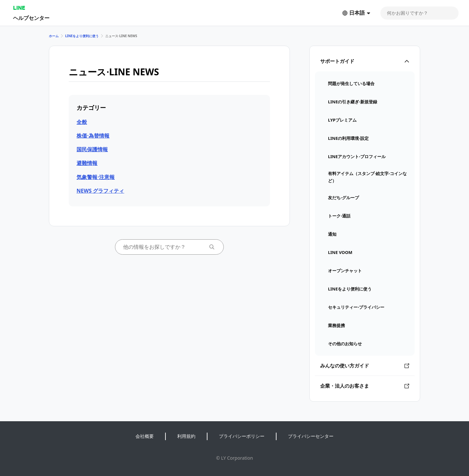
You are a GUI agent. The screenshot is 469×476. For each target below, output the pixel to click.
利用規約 (186, 436)
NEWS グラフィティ (100, 191)
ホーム (54, 36)
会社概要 (145, 436)
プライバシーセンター (311, 436)
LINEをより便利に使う (82, 36)
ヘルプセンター (31, 18)
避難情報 (87, 163)
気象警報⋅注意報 (96, 177)
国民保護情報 (92, 149)
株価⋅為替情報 (93, 136)
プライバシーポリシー (242, 436)
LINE (19, 8)
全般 (82, 122)
